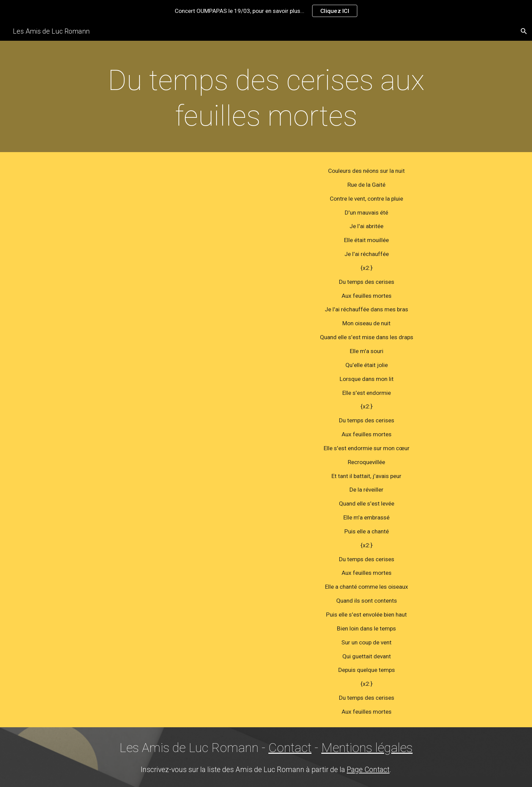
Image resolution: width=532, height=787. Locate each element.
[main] (266, 98)
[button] (524, 31)
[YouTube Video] (166, 223)
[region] (266, 11)
